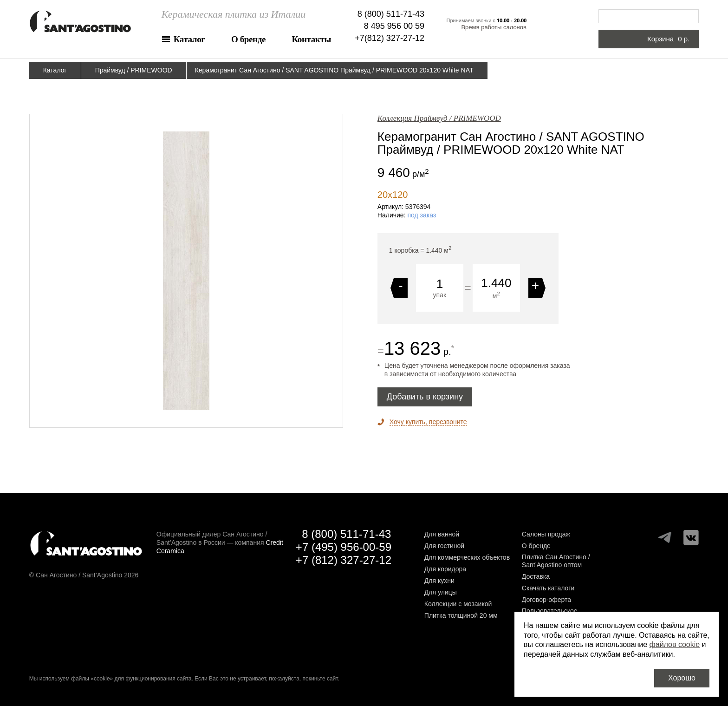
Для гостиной (444, 546)
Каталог (189, 39)
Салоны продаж (546, 534)
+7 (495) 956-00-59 (344, 547)
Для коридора (445, 569)
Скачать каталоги (548, 588)
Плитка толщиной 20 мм (461, 615)
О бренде (248, 39)
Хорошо (682, 678)
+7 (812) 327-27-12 (344, 560)
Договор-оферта (546, 600)
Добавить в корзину (425, 397)
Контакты (311, 39)
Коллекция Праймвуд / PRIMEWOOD (439, 118)
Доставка (536, 576)
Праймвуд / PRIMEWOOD (134, 70)
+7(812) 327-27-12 (390, 38)
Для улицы (441, 592)
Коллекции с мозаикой (458, 604)
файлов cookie (675, 644)
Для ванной (442, 534)
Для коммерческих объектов (467, 557)
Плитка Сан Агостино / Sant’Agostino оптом (556, 561)
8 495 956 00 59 (394, 26)
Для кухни (439, 581)
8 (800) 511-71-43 (391, 14)
